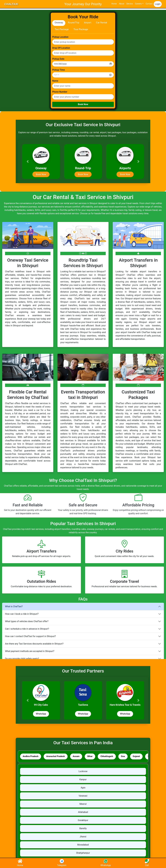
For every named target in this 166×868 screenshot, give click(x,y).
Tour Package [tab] (81, 29)
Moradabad (83, 845)
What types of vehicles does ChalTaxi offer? (27, 621)
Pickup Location (60, 37)
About (121, 4)
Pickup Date (58, 59)
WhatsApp (41, 714)
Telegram (62, 863)
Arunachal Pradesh (57, 757)
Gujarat (141, 757)
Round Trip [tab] (73, 23)
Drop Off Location (61, 48)
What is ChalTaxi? (14, 606)
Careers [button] (138, 4)
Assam (78, 757)
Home (114, 4)
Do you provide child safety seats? (22, 659)
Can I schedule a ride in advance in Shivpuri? (27, 629)
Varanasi (83, 796)
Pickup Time (58, 70)
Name (55, 81)
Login (158, 4)
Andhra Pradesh (31, 757)
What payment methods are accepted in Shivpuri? (30, 651)
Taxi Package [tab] (62, 29)
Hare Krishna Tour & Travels (125, 705)
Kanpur (83, 780)
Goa (127, 757)
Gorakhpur (83, 821)
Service (130, 4)
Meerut (83, 804)
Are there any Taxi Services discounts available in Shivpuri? (34, 644)
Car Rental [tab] (102, 23)
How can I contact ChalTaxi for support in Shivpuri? (30, 636)
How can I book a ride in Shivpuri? (22, 614)
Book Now (83, 104)
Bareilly (83, 829)
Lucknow (83, 772)
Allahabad (83, 812)
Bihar (93, 757)
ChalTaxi (11, 4)
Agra (83, 788)
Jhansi (83, 837)
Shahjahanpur (83, 853)
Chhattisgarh (110, 757)
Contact (149, 4)
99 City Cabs (41, 705)
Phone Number (60, 92)
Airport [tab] (88, 23)
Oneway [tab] (59, 23)
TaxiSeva (83, 705)
